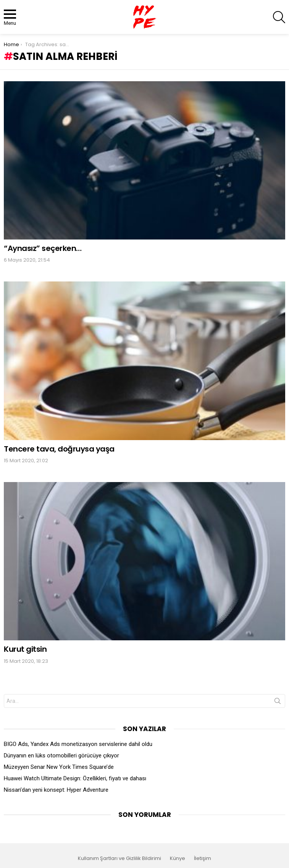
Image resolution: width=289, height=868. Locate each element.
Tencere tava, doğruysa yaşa (59, 449)
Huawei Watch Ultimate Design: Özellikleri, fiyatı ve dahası (75, 778)
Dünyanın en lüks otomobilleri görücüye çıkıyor (61, 755)
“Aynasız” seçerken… (43, 248)
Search (278, 702)
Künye (178, 858)
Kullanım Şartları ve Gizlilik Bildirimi (119, 858)
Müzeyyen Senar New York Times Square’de (59, 767)
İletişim (203, 858)
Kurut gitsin (25, 649)
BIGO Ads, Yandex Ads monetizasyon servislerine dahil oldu (78, 744)
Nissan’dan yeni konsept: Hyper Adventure (56, 790)
